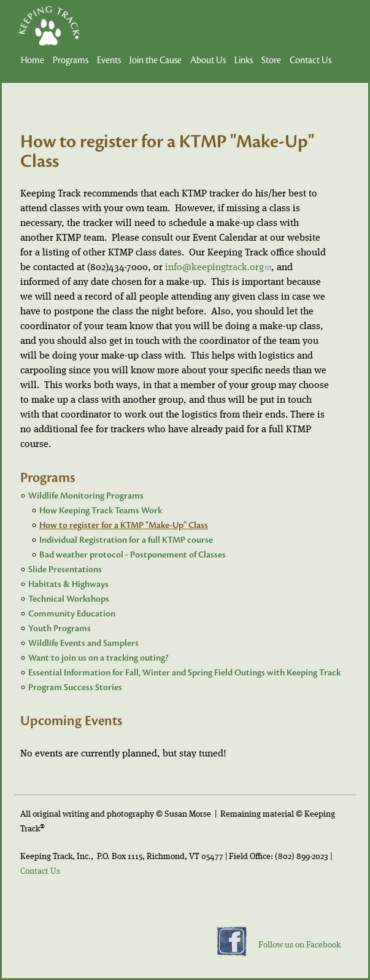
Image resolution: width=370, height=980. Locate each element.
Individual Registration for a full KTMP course (126, 540)
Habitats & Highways (68, 584)
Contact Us (310, 60)
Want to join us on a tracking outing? (98, 658)
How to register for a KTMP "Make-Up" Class (124, 525)
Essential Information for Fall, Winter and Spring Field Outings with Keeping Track (184, 673)
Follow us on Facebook (299, 945)
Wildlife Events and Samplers (83, 643)
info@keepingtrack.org (218, 268)
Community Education (72, 614)
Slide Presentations (65, 570)
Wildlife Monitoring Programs (86, 496)
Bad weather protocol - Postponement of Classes (133, 555)
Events (109, 60)
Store (271, 60)
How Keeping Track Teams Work (101, 511)
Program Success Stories (75, 687)
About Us (208, 60)
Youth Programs (60, 628)
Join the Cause (156, 60)
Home (33, 60)
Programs (71, 60)
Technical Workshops (69, 599)
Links (244, 60)
